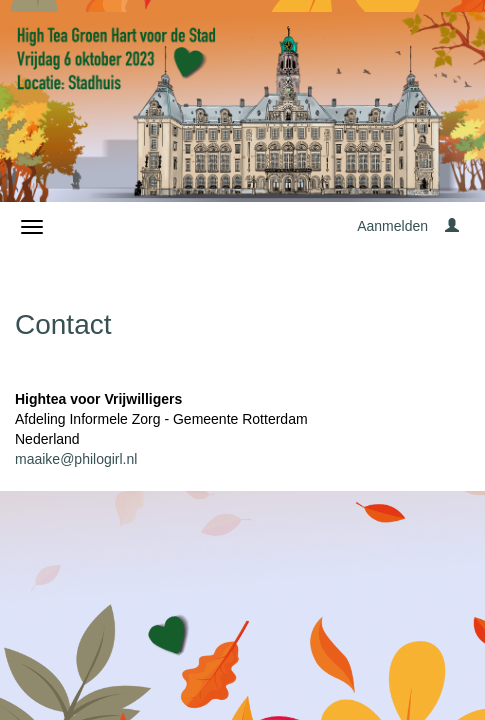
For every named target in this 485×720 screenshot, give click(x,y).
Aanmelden (392, 226)
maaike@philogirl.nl (76, 459)
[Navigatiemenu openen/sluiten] (32, 227)
